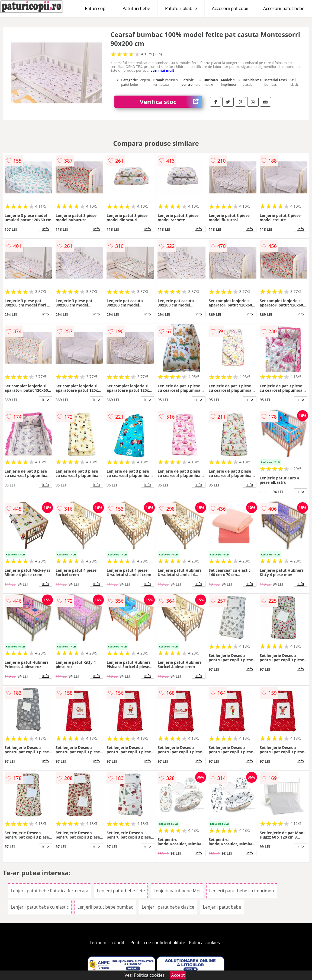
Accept (178, 975)
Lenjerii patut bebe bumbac (105, 907)
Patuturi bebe (136, 8)
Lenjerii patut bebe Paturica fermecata (50, 891)
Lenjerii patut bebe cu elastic (40, 907)
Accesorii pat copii (230, 8)
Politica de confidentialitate (158, 943)
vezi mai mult (162, 70)
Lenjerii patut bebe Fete (121, 891)
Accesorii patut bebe (284, 8)
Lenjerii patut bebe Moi (177, 891)
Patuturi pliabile (181, 8)
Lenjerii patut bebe (222, 907)
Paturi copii (96, 8)
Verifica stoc (171, 102)
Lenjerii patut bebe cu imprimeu (242, 891)
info (46, 229)
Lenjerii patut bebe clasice (168, 907)
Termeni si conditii (108, 943)
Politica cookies (204, 943)
